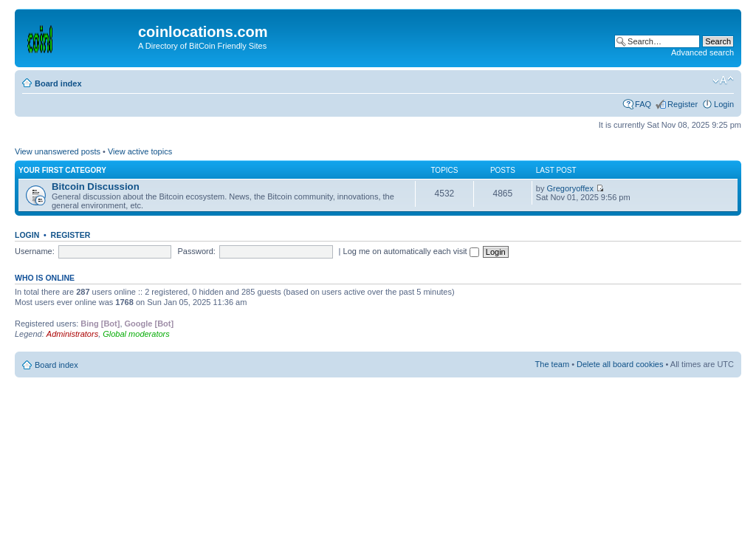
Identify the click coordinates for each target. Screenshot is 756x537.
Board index (58, 83)
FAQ (643, 104)
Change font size (723, 81)
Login (724, 104)
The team (552, 364)
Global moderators (136, 334)
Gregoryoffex (570, 188)
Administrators (72, 334)
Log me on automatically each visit (411, 251)
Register (683, 104)
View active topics (140, 151)
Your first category (62, 170)
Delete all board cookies (620, 364)
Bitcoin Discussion (96, 187)
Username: (35, 251)
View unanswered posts (58, 151)
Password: (197, 251)
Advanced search (702, 52)
